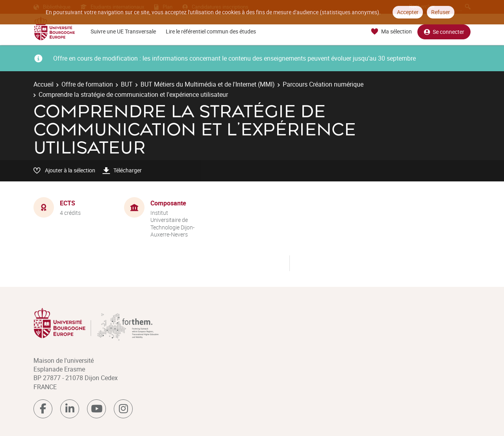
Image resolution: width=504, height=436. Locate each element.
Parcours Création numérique (323, 84)
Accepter (408, 12)
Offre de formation (87, 84)
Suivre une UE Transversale (123, 31)
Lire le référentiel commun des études (211, 31)
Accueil (44, 84)
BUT (127, 84)
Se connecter (444, 32)
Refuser (441, 12)
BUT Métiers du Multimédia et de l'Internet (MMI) (208, 84)
